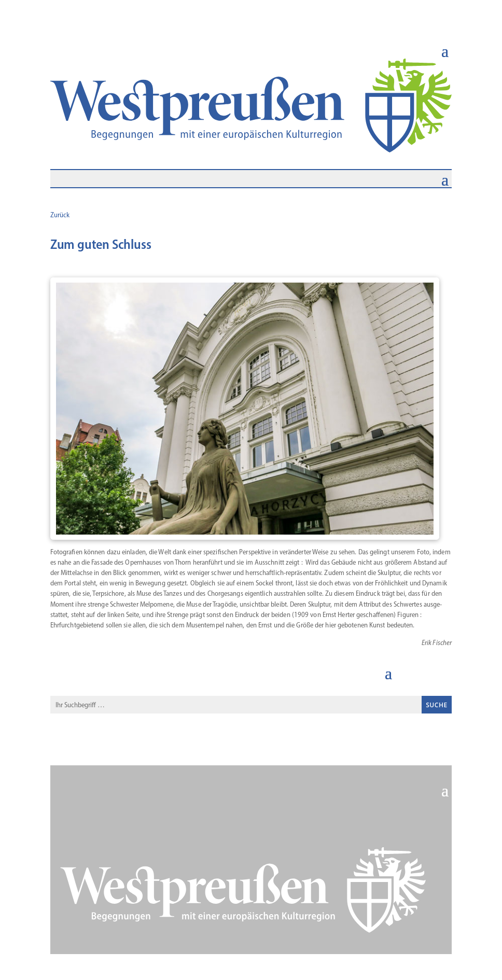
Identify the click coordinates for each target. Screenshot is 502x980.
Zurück (60, 215)
